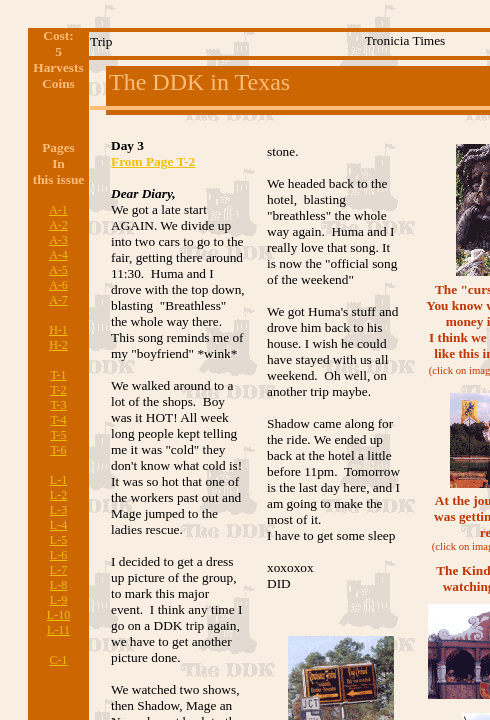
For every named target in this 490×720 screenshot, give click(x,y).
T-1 (58, 375)
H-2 (58, 345)
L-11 (58, 630)
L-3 (58, 510)
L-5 (58, 540)
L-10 (58, 615)
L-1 (58, 480)
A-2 (58, 225)
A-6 (58, 285)
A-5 (58, 270)
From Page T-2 (153, 161)
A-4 (58, 255)
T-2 (58, 390)
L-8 (58, 585)
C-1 (59, 660)
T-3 (58, 405)
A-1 (58, 210)
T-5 (58, 435)
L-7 (58, 570)
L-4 (58, 525)
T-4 (58, 420)
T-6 (58, 450)
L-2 (58, 495)
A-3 (58, 240)
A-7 (58, 300)
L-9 (58, 600)
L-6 (58, 555)
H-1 (58, 330)
